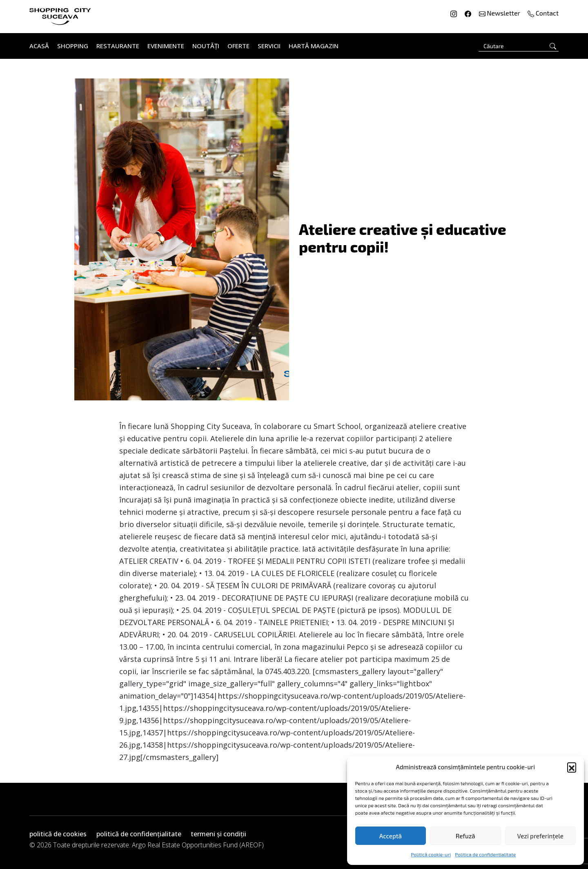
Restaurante (118, 46)
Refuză (465, 836)
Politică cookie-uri (431, 854)
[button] (572, 767)
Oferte (238, 46)
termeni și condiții (218, 834)
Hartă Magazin (314, 46)
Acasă (39, 46)
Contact (543, 13)
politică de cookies (58, 834)
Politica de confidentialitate (485, 854)
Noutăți (206, 46)
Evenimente (166, 46)
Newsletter (500, 13)
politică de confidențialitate (139, 834)
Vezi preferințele (540, 836)
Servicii (269, 46)
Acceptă (391, 836)
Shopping (73, 46)
